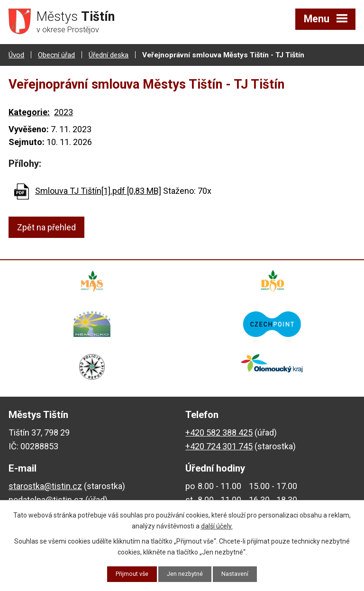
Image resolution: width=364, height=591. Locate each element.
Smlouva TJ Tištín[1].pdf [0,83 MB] (98, 190)
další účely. (217, 525)
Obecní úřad (56, 54)
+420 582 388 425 (219, 431)
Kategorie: (29, 111)
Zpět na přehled (46, 226)
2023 (64, 111)
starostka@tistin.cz (45, 485)
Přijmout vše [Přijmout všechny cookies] (128, 573)
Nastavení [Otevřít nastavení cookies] (240, 573)
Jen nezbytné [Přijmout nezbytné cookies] (186, 573)
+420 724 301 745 (219, 445)
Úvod (16, 54)
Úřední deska (109, 54)
